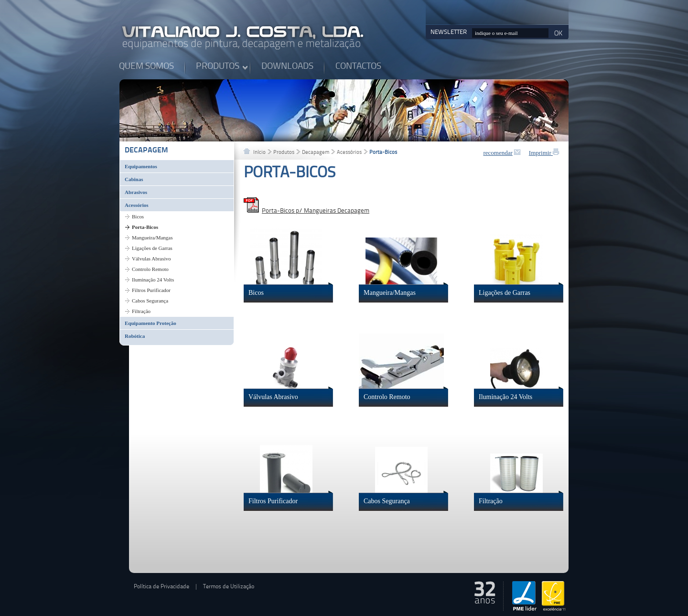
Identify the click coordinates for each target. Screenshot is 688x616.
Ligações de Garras (152, 248)
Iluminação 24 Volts (153, 280)
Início (259, 153)
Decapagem (146, 151)
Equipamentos (141, 166)
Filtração (141, 311)
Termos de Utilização (229, 587)
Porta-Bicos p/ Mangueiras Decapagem (316, 211)
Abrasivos (136, 192)
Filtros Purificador (151, 290)
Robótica (135, 336)
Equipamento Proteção (150, 323)
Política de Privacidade (161, 587)
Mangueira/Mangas (152, 238)
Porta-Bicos (145, 227)
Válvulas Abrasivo (151, 259)
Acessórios (137, 205)
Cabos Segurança (150, 301)
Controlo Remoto (150, 269)
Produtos (284, 153)
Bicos (138, 216)
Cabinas (134, 179)
